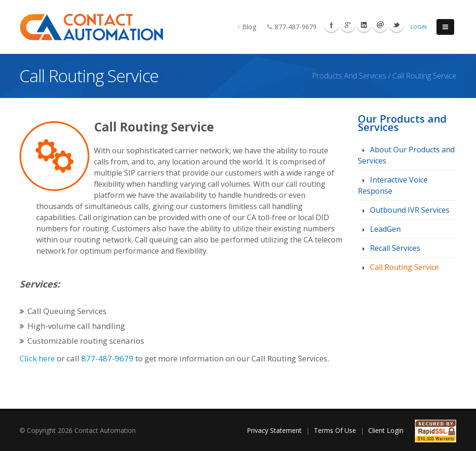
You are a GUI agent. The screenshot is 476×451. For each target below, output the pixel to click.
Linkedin (364, 25)
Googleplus (348, 25)
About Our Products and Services (406, 155)
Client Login (386, 430)
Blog (242, 27)
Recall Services (394, 248)
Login (419, 27)
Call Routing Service (403, 267)
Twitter (397, 25)
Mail (380, 25)
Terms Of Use (335, 430)
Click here (37, 358)
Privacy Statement (274, 430)
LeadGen (384, 229)
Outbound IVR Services (409, 210)
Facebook (331, 25)
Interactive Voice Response (393, 185)
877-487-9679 (287, 27)
